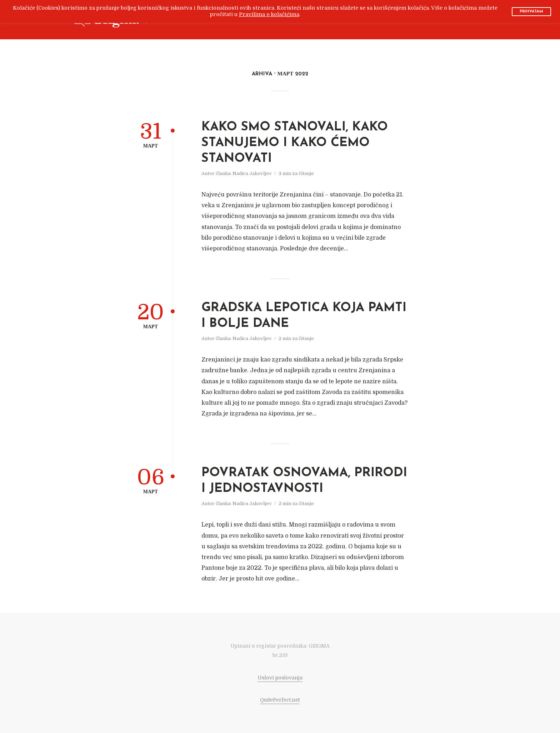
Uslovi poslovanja (280, 678)
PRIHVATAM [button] (531, 12)
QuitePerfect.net (280, 700)
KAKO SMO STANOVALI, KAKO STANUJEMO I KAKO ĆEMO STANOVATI (295, 143)
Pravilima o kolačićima (269, 14)
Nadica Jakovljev (252, 173)
